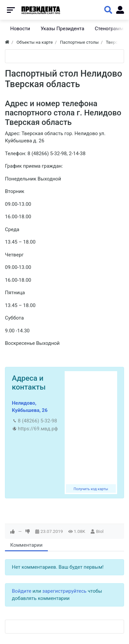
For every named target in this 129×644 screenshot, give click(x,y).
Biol (100, 531)
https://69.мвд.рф (38, 429)
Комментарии (26, 545)
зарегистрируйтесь (64, 591)
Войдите (22, 591)
